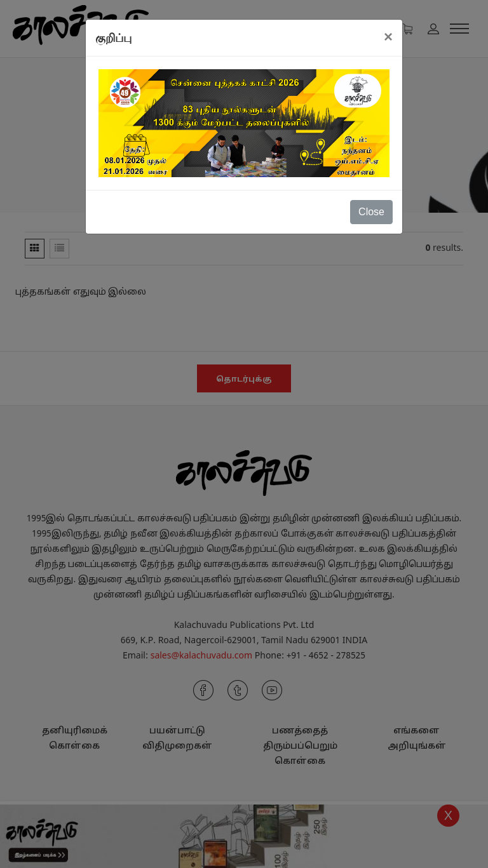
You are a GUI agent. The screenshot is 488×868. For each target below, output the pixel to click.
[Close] (388, 37)
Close (371, 212)
